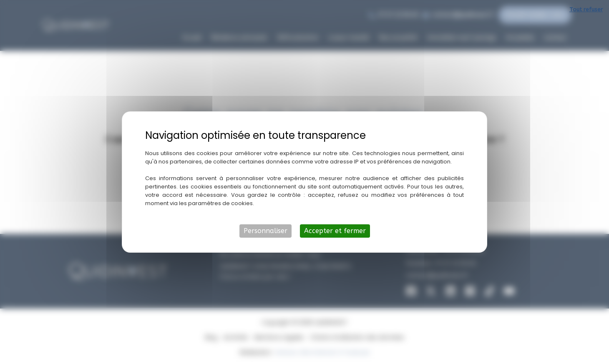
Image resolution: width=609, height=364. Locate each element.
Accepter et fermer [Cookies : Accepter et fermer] (335, 231)
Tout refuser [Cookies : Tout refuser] (586, 9)
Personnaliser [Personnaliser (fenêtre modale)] (265, 231)
